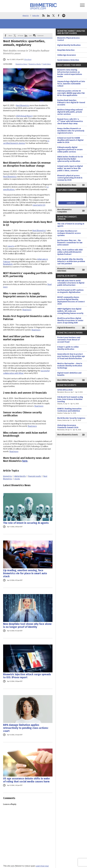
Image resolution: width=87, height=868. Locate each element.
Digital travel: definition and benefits (69, 374)
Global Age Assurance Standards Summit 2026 (71, 428)
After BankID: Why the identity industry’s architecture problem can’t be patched (71, 261)
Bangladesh (8, 264)
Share (10, 36)
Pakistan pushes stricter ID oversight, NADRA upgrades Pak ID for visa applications (71, 93)
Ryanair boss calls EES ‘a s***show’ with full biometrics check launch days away (70, 121)
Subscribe (36, 15)
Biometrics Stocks (35, 64)
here (25, 461)
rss (43, 16)
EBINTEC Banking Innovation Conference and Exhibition (71, 411)
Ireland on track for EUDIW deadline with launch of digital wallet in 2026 (70, 140)
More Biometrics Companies (64, 211)
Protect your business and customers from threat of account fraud (69, 340)
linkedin (48, 16)
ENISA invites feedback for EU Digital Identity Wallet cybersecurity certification (70, 159)
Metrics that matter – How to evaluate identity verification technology (70, 366)
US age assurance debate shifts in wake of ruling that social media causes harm (26, 780)
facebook (59, 16)
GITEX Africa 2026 (71, 391)
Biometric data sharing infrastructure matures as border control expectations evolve (70, 73)
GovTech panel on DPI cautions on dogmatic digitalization (70, 291)
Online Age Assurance (67, 55)
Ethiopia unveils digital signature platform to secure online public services (70, 150)
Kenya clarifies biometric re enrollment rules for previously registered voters (71, 131)
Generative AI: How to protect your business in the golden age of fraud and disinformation (71, 356)
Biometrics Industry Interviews (66, 270)
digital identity (20, 476)
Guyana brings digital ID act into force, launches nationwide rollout (71, 84)
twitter (54, 16)
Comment (41, 36)
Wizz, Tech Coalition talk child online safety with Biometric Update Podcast (70, 252)
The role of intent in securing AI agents (26, 523)
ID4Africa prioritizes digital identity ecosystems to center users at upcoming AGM (70, 321)
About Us (26, 15)
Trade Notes (47, 64)
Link (30, 36)
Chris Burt (28, 59)
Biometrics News (21, 64)
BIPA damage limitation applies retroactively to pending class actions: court (26, 728)
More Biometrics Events (68, 435)
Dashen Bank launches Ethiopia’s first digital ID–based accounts (71, 103)
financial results (35, 476)
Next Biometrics (23, 105)
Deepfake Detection (66, 50)
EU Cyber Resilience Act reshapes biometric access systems (69, 233)
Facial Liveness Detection (68, 60)
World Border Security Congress (71, 419)
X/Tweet (21, 36)
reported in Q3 (39, 205)
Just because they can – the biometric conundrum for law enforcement (70, 243)
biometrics (8, 476)
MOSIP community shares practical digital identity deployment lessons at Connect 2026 (71, 301)
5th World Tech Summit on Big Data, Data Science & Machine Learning (71, 400)
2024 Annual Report (24, 116)
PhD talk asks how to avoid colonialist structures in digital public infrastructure (71, 283)
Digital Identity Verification (69, 45)
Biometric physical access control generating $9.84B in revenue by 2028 (70, 178)
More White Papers (65, 380)
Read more (27, 310)
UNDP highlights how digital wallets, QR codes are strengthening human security (70, 311)
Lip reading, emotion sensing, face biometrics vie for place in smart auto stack (25, 573)
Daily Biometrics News (67, 185)
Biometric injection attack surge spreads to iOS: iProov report (27, 676)
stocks (17, 479)
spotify (64, 16)
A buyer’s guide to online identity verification (68, 348)
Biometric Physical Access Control (69, 39)
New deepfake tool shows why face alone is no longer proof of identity (27, 625)
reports (11, 246)
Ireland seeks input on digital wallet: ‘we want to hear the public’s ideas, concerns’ (70, 168)
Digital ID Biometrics (66, 328)
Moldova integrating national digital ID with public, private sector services (70, 112)
